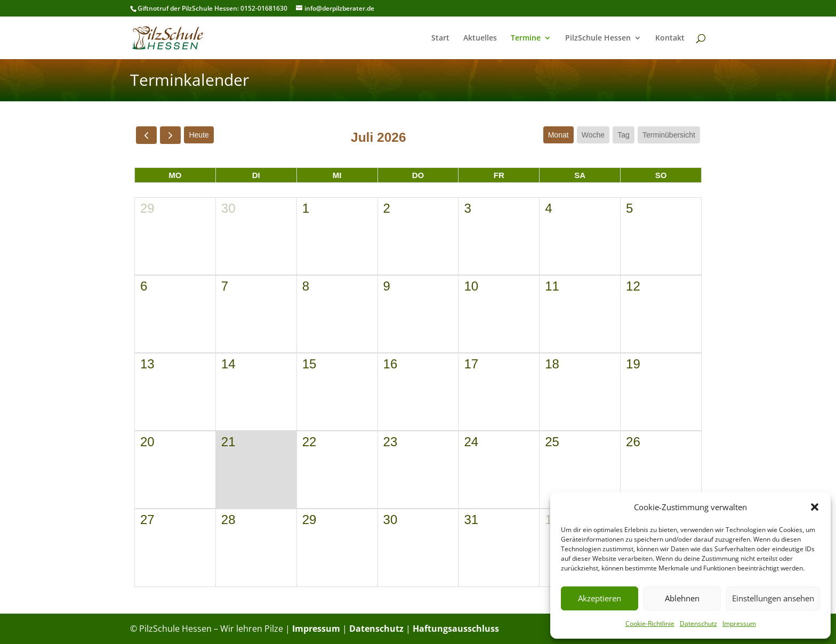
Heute (199, 135)
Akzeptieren (600, 598)
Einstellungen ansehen (773, 598)
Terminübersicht (669, 135)
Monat (558, 135)
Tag (624, 135)
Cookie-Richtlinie (650, 623)
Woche (593, 135)
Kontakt (670, 38)
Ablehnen (682, 598)
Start (440, 38)
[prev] (146, 135)
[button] (815, 507)
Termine (526, 38)
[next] (170, 135)
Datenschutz (698, 623)
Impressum (739, 623)
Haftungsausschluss (456, 629)
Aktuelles (480, 38)
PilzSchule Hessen (598, 38)
